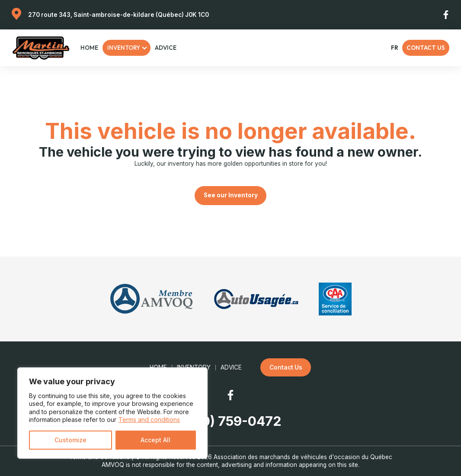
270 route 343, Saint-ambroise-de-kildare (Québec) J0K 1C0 (118, 15)
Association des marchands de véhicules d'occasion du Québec (303, 457)
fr (394, 48)
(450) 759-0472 (231, 421)
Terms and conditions (149, 420)
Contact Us (426, 48)
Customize (70, 440)
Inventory (124, 48)
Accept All (155, 440)
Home (89, 48)
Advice (166, 48)
